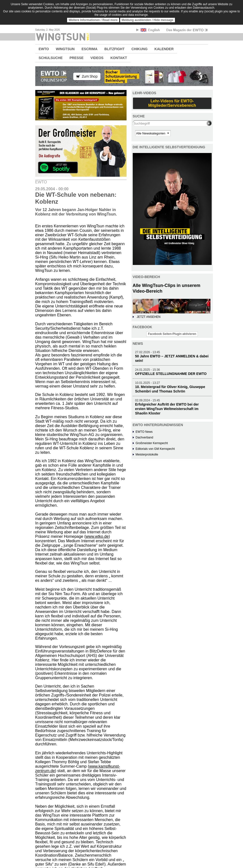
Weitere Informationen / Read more (93, 20)
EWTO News (144, 432)
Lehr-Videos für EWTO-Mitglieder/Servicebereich (172, 103)
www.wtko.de (97, 536)
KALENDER (164, 49)
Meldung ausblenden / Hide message (148, 20)
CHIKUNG (140, 49)
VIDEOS (97, 58)
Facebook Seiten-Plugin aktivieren (172, 334)
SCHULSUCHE (51, 58)
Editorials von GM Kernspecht (155, 449)
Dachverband (144, 437)
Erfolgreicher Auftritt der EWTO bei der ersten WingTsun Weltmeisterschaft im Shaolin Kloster (167, 409)
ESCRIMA (89, 49)
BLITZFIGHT (114, 49)
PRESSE (77, 58)
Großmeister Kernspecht (152, 443)
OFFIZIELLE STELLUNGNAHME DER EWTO (171, 374)
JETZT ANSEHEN (149, 317)
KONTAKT (119, 58)
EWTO (44, 49)
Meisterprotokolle (147, 455)
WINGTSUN (65, 49)
